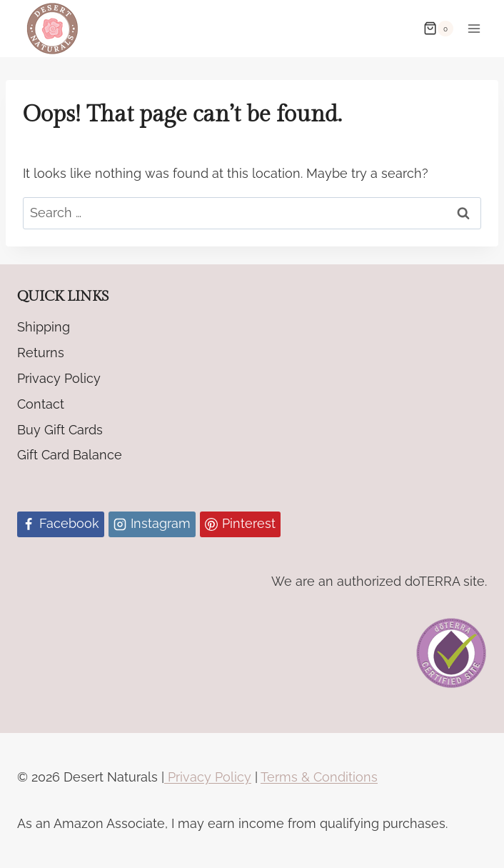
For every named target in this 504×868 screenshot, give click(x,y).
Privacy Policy (59, 378)
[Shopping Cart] (438, 29)
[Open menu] (474, 28)
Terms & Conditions (319, 777)
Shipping (44, 327)
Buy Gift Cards (60, 430)
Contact (41, 404)
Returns (41, 353)
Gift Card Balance (70, 455)
